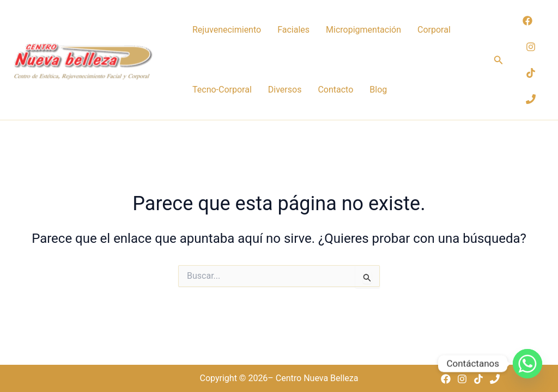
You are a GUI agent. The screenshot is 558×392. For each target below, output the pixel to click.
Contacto (335, 90)
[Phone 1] (531, 99)
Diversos (285, 90)
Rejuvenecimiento (227, 30)
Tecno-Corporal (222, 90)
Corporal (434, 30)
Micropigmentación (363, 30)
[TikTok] (531, 73)
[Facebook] (527, 21)
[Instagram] (531, 47)
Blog (378, 90)
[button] (499, 60)
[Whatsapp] (527, 364)
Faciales (293, 30)
